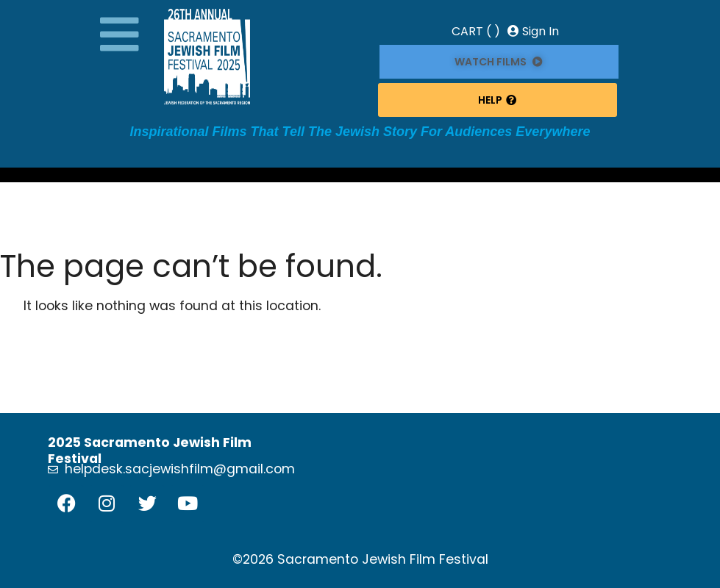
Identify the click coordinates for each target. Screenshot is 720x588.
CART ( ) (476, 31)
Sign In (533, 31)
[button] (120, 35)
